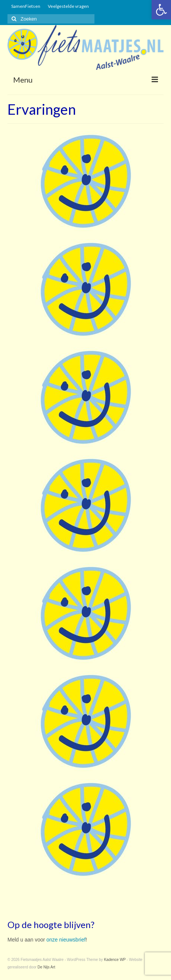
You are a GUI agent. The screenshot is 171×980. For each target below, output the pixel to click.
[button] (161, 10)
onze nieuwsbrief (66, 940)
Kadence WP (115, 960)
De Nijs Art (46, 967)
